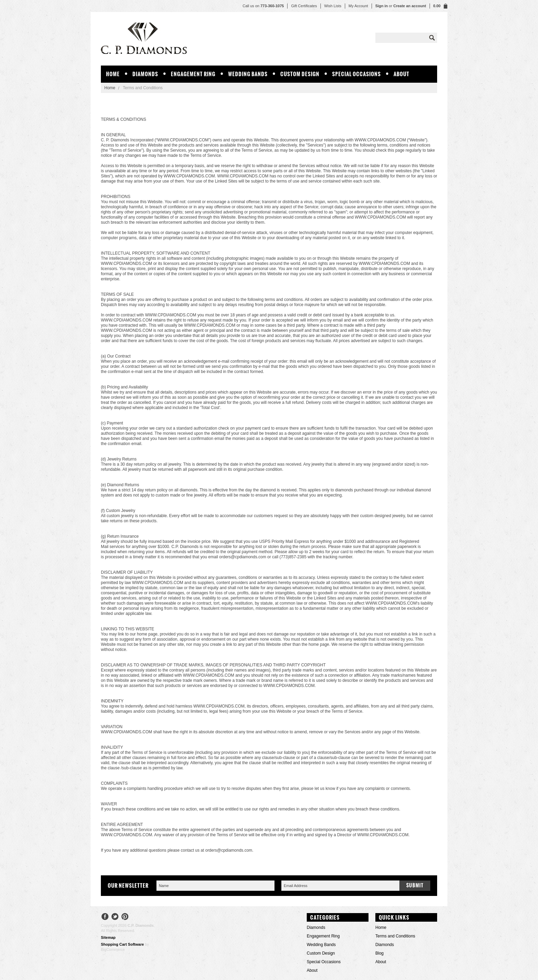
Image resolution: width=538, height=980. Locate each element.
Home (110, 88)
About (401, 74)
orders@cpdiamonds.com (243, 557)
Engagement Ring (193, 74)
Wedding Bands (248, 74)
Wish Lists (333, 6)
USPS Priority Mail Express (284, 541)
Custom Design (300, 74)
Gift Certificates (304, 6)
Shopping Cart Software (122, 944)
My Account (358, 6)
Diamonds (145, 74)
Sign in (382, 6)
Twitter (115, 917)
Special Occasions (356, 74)
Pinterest (125, 917)
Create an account (410, 6)
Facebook (105, 917)
